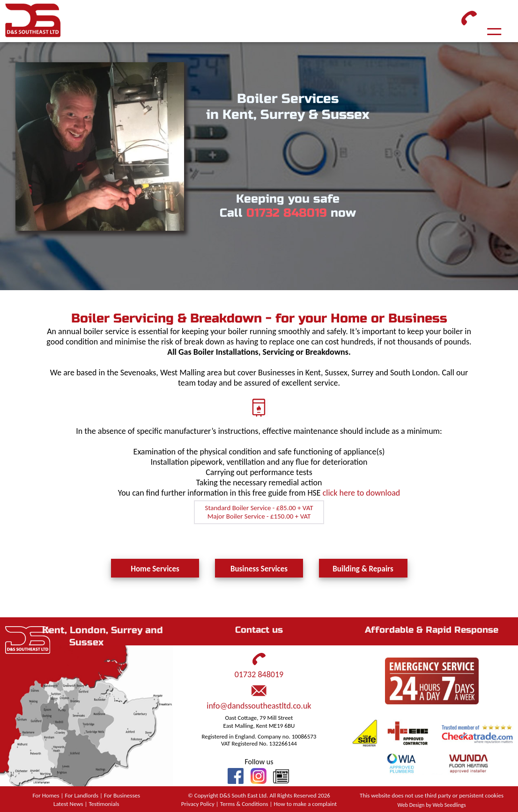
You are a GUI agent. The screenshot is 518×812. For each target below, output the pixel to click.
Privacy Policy (198, 804)
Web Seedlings (449, 805)
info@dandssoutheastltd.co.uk (259, 706)
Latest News (68, 804)
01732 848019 (287, 213)
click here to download (362, 493)
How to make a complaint (306, 804)
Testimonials (104, 804)
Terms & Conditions (244, 804)
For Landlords (81, 795)
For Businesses (122, 795)
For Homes (46, 795)
